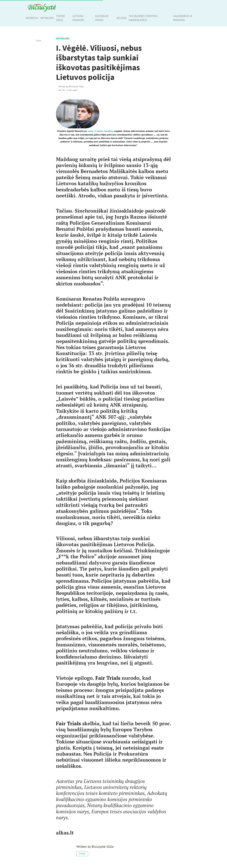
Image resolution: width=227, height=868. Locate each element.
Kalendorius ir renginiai (183, 18)
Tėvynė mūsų (61, 18)
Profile (82, 854)
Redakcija (32, 18)
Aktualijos (47, 18)
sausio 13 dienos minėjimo (100, 131)
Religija (121, 18)
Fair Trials (108, 678)
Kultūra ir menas (102, 18)
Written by (71, 86)
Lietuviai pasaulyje (78, 18)
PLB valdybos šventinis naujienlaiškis (143, 18)
